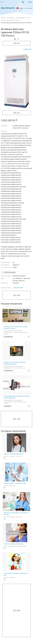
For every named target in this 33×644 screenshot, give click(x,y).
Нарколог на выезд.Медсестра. (14, 454)
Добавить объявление (24, 8)
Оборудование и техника (23, 18)
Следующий (27, 49)
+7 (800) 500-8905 (18, 288)
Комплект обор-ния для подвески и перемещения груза (15, 363)
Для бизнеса (11, 18)
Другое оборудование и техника (10, 20)
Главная (3, 18)
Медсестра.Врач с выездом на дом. (15, 483)
